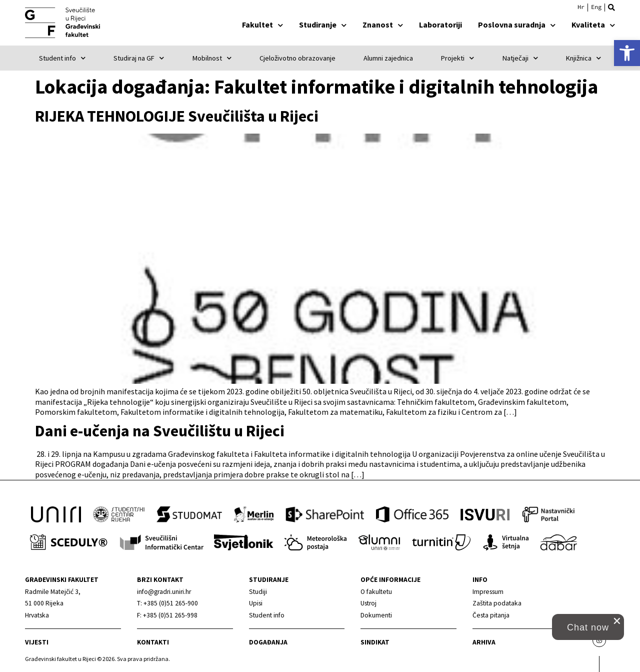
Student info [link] (62, 58)
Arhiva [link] (484, 642)
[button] (611, 8)
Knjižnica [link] (583, 58)
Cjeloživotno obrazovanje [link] (297, 58)
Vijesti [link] (37, 642)
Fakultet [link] (262, 25)
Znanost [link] (383, 25)
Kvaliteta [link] (593, 25)
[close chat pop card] (617, 621)
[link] (627, 53)
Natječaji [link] (520, 58)
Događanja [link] (268, 642)
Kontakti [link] (153, 642)
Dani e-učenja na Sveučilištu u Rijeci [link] (160, 431)
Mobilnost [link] (212, 58)
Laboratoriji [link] (440, 25)
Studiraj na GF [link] (139, 58)
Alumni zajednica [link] (388, 58)
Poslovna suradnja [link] (517, 25)
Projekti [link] (457, 58)
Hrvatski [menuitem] (581, 7)
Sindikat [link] (375, 642)
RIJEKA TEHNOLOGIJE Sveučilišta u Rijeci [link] (177, 116)
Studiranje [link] (323, 25)
